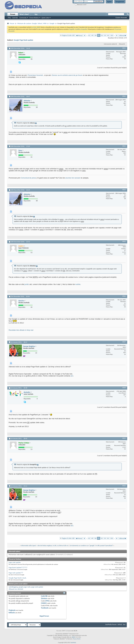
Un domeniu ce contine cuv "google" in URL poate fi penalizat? (91, 545)
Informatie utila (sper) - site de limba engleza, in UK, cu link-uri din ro (45, 545)
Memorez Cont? (81, 5)
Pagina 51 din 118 (68, 35)
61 (108, 35)
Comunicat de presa (28, 178)
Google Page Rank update (23, 40)
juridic (27, 284)
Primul (79, 35)
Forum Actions (34, 18)
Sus (124, 624)
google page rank (24, 587)
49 (92, 35)
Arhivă (120, 624)
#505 (124, 241)
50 (95, 35)
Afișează (121, 44)
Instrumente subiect (110, 44)
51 (99, 35)
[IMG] (47, 601)
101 (112, 35)
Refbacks (12, 613)
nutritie (78, 284)
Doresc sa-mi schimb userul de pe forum (67, 75)
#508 (124, 388)
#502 (124, 96)
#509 (124, 438)
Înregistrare (120, 2)
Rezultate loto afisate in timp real (21, 330)
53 (105, 35)
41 (89, 35)
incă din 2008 (36, 27)
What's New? (24, 14)
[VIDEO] (44, 603)
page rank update (15, 562)
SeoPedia (73, 642)
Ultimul (123, 35)
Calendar (15, 18)
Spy (36, 14)
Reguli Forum (44, 616)
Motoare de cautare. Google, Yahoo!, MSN (32, 23)
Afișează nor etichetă (16, 589)
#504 (124, 190)
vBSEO (73, 637)
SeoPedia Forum (111, 624)
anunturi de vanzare (73, 178)
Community (23, 18)
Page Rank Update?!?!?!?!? (18, 567)
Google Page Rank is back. (18, 578)
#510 (124, 486)
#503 (124, 146)
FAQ (9, 18)
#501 (124, 48)
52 (102, 35)
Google (52, 23)
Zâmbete (44, 598)
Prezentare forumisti (35, 75)
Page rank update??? (16, 573)
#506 (124, 296)
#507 (124, 342)
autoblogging (13, 587)
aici (72, 376)
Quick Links (45, 18)
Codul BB (44, 596)
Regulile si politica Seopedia (78, 29)
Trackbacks (45, 608)
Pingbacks (12, 610)
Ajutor (109, 2)
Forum (13, 14)
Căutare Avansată (121, 18)
